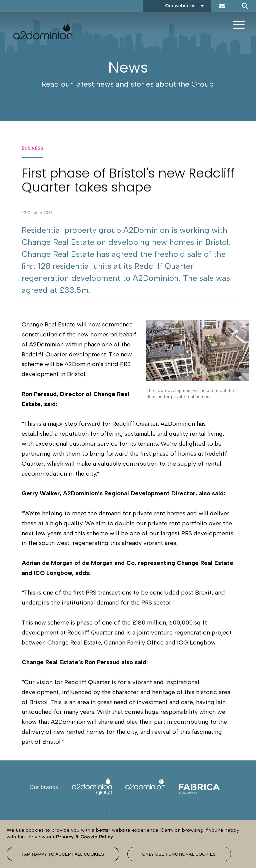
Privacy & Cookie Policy (84, 837)
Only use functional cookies (179, 854)
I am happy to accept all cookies (63, 854)
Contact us (222, 6)
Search (245, 6)
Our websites (180, 6)
